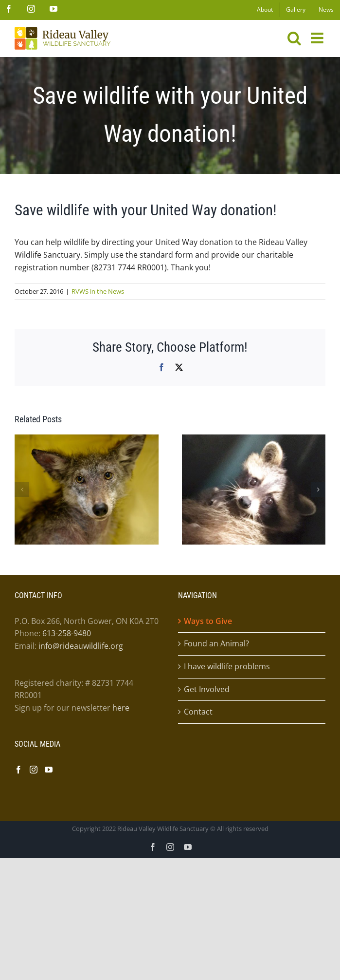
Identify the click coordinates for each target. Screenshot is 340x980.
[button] (22, 490)
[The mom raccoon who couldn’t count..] (254, 440)
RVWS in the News (98, 291)
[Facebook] (18, 770)
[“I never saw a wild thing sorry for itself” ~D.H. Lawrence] (87, 440)
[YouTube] (49, 770)
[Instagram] (34, 770)
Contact (198, 712)
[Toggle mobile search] (294, 38)
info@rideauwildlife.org (81, 646)
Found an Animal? (216, 643)
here (121, 708)
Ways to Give (208, 621)
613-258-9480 (67, 633)
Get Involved (207, 689)
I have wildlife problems (227, 666)
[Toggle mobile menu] (318, 38)
